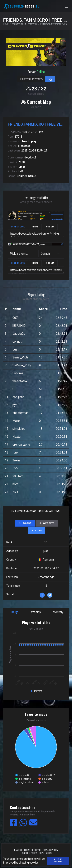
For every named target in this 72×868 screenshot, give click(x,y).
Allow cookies (58, 861)
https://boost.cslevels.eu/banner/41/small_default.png (36, 270)
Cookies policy (30, 853)
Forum (50, 227)
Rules (49, 853)
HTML (35, 227)
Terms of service (33, 850)
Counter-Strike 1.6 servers (24, 24)
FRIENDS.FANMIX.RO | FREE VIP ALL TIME (55, 24)
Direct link (18, 227)
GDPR (41, 853)
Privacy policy (50, 850)
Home (6, 24)
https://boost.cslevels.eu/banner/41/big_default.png (36, 234)
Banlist (18, 850)
